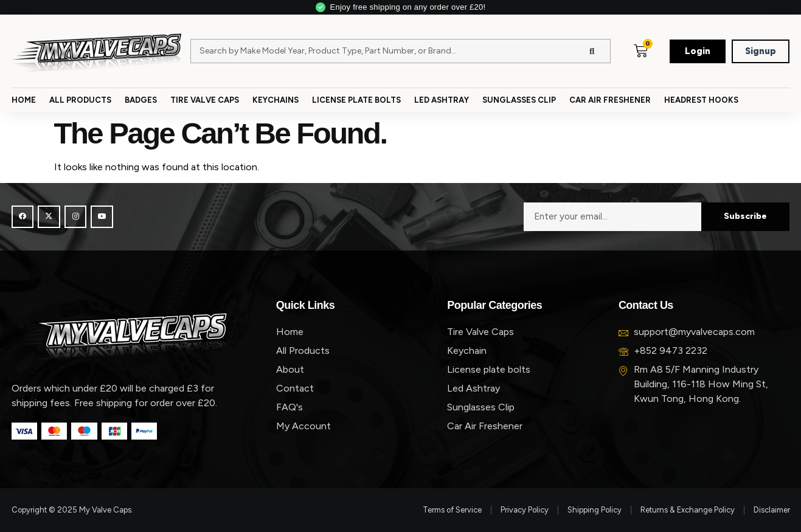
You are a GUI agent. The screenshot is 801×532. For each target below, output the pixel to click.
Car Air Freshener (610, 100)
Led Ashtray (442, 100)
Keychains (276, 100)
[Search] (592, 51)
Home (24, 100)
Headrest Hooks (701, 100)
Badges (141, 100)
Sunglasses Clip (519, 100)
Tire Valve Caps (205, 100)
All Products (80, 100)
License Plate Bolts (356, 100)
